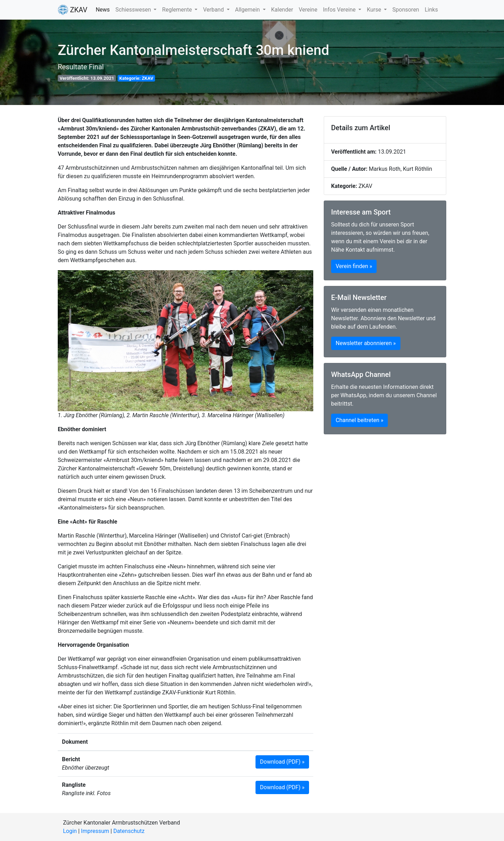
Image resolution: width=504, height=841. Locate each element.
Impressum (95, 831)
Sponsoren (406, 10)
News (103, 10)
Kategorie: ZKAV (136, 78)
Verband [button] (214, 10)
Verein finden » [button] (354, 266)
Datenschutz (129, 831)
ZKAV (72, 10)
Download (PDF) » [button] (282, 762)
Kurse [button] (375, 10)
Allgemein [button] (248, 10)
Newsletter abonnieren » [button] (366, 343)
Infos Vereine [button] (340, 10)
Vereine (308, 10)
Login (70, 831)
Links (431, 10)
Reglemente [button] (178, 10)
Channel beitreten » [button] (359, 420)
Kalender (282, 10)
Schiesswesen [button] (134, 10)
